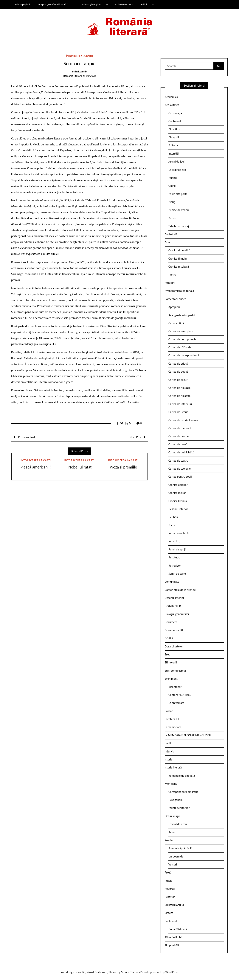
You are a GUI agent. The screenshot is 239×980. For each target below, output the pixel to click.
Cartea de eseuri (178, 380)
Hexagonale (176, 800)
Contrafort (175, 121)
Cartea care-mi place (181, 331)
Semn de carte (177, 574)
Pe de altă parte (178, 194)
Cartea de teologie (180, 469)
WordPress (172, 972)
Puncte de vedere (179, 210)
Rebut (172, 832)
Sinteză (169, 913)
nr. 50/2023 (89, 76)
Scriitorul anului (174, 905)
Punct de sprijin (178, 549)
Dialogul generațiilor (177, 614)
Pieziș (172, 202)
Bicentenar (175, 687)
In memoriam (173, 727)
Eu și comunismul (175, 671)
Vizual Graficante (97, 972)
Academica (171, 97)
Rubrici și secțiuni (91, 4)
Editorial (173, 145)
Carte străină (176, 323)
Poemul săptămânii (180, 848)
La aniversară (176, 703)
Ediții (144, 4)
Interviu (169, 751)
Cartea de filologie (179, 388)
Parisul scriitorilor (179, 808)
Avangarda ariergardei (182, 315)
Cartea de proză (178, 444)
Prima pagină (22, 4)
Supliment (171, 921)
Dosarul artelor (174, 646)
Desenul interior (178, 509)
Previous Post (26, 437)
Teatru (172, 275)
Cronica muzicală (179, 267)
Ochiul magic (173, 816)
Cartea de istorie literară (183, 420)
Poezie (169, 840)
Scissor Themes (130, 972)
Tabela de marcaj (179, 226)
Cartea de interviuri (180, 404)
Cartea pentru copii (180, 477)
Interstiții (174, 154)
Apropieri (174, 307)
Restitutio (174, 557)
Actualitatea (172, 105)
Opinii (172, 186)
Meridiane (171, 784)
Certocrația (175, 113)
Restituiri (170, 897)
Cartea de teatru (178, 461)
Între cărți (174, 541)
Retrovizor (175, 566)
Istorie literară (173, 767)
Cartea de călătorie (180, 347)
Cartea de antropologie (182, 339)
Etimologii (171, 662)
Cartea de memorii (180, 428)
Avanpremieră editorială (179, 291)
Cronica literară (178, 501)
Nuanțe (173, 178)
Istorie (169, 759)
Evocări (169, 711)
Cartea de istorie (178, 412)
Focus (172, 525)
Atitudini (170, 283)
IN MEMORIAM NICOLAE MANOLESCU (188, 735)
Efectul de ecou (178, 824)
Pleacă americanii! (36, 467)
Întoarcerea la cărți (80, 56)
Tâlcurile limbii (173, 937)
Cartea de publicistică (181, 452)
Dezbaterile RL (173, 606)
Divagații (174, 137)
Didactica (174, 129)
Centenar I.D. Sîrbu (180, 695)
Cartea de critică (178, 364)
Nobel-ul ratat (79, 467)
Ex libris (173, 517)
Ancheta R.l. (172, 234)
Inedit (168, 743)
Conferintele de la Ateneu (180, 590)
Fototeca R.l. (172, 719)
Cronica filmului (178, 259)
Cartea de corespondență (184, 355)
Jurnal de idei (176, 162)
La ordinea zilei (177, 170)
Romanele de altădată (182, 776)
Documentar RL (174, 630)
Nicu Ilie (80, 972)
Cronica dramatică (179, 250)
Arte (167, 242)
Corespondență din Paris (183, 792)
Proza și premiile (123, 467)
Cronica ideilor (177, 493)
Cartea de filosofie (179, 396)
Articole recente (124, 4)
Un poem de (176, 856)
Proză (168, 872)
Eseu (167, 654)
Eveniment (171, 679)
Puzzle (172, 218)
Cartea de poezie (179, 436)
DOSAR (169, 638)
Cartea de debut (178, 372)
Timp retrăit (172, 945)
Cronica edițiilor (178, 485)
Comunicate (172, 582)
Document (171, 622)
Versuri (173, 864)
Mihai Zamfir (79, 72)
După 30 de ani (178, 929)
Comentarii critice (175, 299)
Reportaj (170, 889)
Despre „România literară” (53, 4)
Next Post (136, 437)
